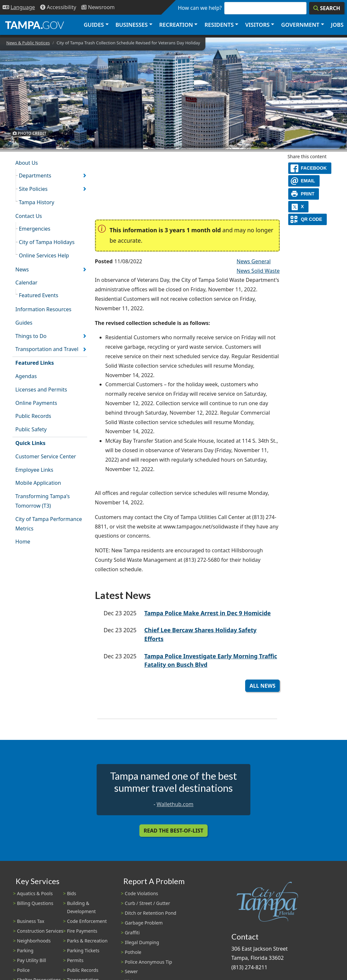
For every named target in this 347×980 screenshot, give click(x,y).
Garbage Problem (144, 923)
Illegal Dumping (142, 942)
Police (23, 970)
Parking (25, 950)
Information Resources (43, 309)
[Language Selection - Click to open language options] (19, 7)
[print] (304, 194)
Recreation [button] (176, 25)
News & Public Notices (28, 43)
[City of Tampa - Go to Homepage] (35, 25)
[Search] (327, 8)
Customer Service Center (46, 456)
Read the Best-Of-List (173, 831)
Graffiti (132, 933)
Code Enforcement (87, 921)
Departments (35, 176)
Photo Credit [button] (30, 133)
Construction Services (40, 931)
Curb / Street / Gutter (147, 903)
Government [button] (300, 25)
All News (262, 686)
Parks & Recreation (87, 941)
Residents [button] (219, 25)
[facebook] (310, 168)
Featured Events (39, 295)
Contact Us (29, 216)
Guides (24, 323)
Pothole (133, 952)
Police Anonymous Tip (148, 962)
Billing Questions (35, 903)
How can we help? (200, 8)
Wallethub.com (175, 804)
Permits (75, 960)
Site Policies (33, 189)
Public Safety (31, 429)
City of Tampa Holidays (47, 242)
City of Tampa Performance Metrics (49, 524)
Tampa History (37, 202)
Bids (71, 893)
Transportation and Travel (47, 349)
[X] (298, 207)
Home (23, 542)
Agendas (26, 376)
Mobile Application (38, 483)
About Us (27, 163)
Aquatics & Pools (35, 893)
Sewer (131, 971)
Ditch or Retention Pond (150, 913)
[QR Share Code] (308, 219)
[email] (304, 181)
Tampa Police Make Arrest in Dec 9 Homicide (207, 613)
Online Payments (36, 403)
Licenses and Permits (41, 390)
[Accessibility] (58, 7)
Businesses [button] (132, 25)
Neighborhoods (34, 941)
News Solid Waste (258, 271)
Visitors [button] (257, 25)
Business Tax (31, 921)
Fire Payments (82, 931)
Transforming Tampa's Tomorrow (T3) (43, 501)
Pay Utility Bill (32, 960)
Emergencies (35, 229)
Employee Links (34, 470)
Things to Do (31, 336)
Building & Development (81, 907)
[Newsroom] (98, 7)
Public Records (33, 416)
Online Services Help (44, 255)
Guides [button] (94, 25)
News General (254, 261)
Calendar (26, 283)
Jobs (337, 25)
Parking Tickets (83, 950)
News (22, 269)
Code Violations (141, 893)
